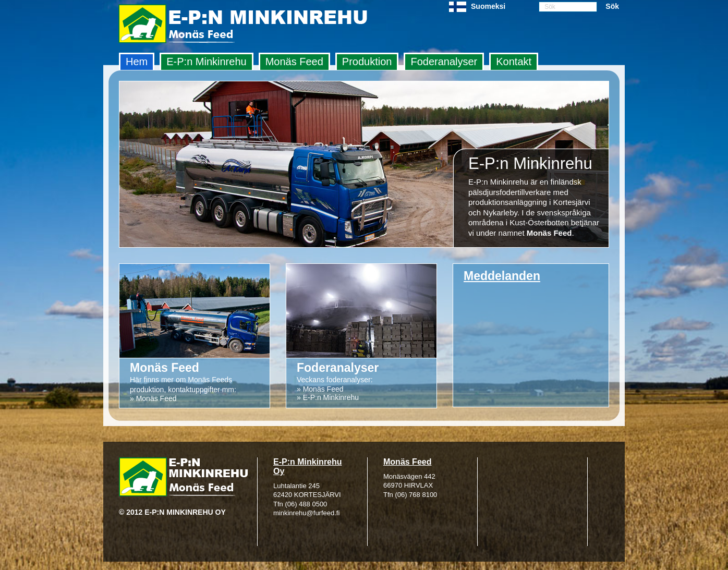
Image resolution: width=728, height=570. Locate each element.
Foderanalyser (444, 62)
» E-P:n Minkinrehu (328, 397)
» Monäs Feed (153, 398)
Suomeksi (488, 6)
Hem (137, 62)
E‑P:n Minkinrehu (206, 62)
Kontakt (514, 62)
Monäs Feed (294, 62)
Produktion (367, 62)
